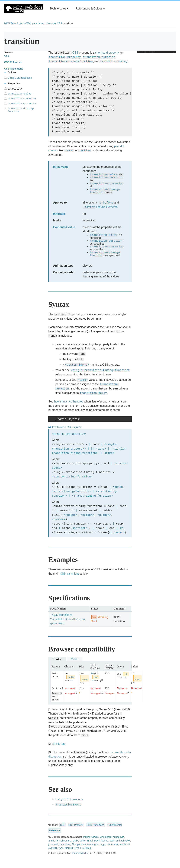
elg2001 (53, 848)
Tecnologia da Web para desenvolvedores (33, 23)
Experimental (115, 825)
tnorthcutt (125, 844)
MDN (7, 23)
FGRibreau (86, 848)
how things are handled (69, 402)
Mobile (75, 659)
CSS (60, 23)
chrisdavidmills (91, 837)
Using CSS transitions (69, 799)
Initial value (61, 167)
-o (126, 674)
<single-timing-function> (72, 477)
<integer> (80, 528)
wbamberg (106, 837)
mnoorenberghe (90, 844)
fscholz (105, 841)
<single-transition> (68, 434)
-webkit (71, 677)
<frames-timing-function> (92, 496)
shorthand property (107, 53)
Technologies (59, 9)
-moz (96, 677)
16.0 (93, 681)
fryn (77, 848)
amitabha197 (123, 841)
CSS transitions (70, 574)
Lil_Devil (95, 841)
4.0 (92, 673)
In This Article (155, 52)
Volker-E (84, 841)
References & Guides (90, 9)
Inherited (59, 214)
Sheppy (76, 844)
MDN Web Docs (23, 9)
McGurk (69, 848)
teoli (112, 841)
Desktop (57, 659)
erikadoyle (118, 837)
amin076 (53, 841)
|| (92, 449)
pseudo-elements (107, 207)
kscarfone (65, 844)
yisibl (75, 841)
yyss (61, 848)
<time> (101, 449)
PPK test (60, 744)
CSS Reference (13, 62)
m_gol (103, 844)
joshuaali (53, 844)
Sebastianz (65, 841)
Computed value (64, 227)
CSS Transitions (67, 619)
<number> (71, 515)
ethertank (113, 844)
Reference (55, 830)
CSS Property (76, 825)
